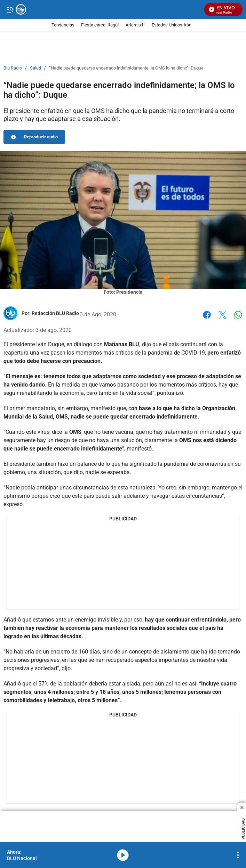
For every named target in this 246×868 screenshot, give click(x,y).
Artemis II (135, 25)
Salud (35, 68)
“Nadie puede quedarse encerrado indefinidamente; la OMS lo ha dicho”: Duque (126, 68)
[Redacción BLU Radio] (55, 313)
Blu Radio (13, 68)
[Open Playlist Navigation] (238, 855)
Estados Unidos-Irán (172, 25)
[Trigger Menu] (10, 9)
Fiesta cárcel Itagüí (100, 25)
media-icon (123, 855)
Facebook (207, 315)
